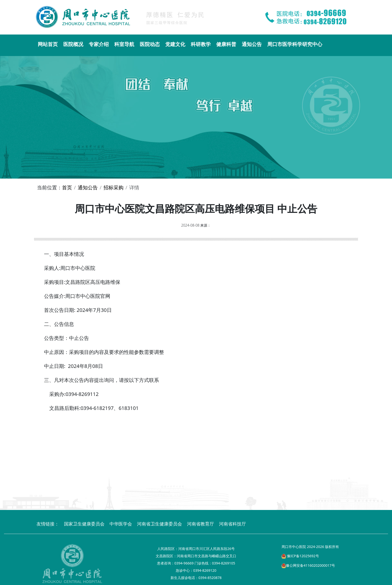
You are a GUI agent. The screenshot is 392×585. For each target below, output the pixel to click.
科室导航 (124, 44)
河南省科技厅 (232, 524)
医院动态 (150, 44)
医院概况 (73, 44)
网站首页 (48, 44)
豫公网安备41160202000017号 (308, 565)
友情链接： (48, 524)
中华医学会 (121, 524)
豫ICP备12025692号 (300, 556)
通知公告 (252, 44)
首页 (67, 187)
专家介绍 (99, 44)
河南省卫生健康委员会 (159, 524)
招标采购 (113, 187)
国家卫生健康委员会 (84, 524)
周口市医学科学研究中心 (295, 44)
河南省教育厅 (200, 524)
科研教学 (201, 44)
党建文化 (175, 44)
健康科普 (226, 44)
